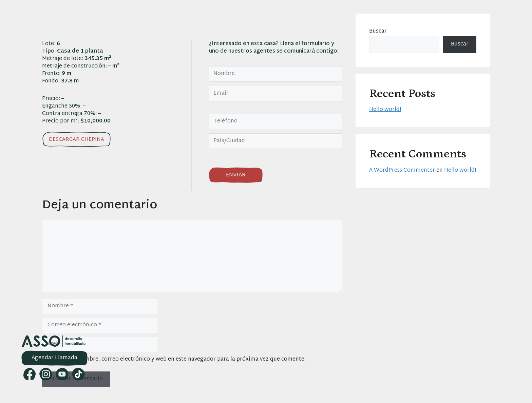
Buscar (378, 31)
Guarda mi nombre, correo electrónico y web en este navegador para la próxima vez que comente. (177, 360)
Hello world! (385, 110)
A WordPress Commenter (402, 170)
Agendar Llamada (54, 358)
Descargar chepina (77, 140)
